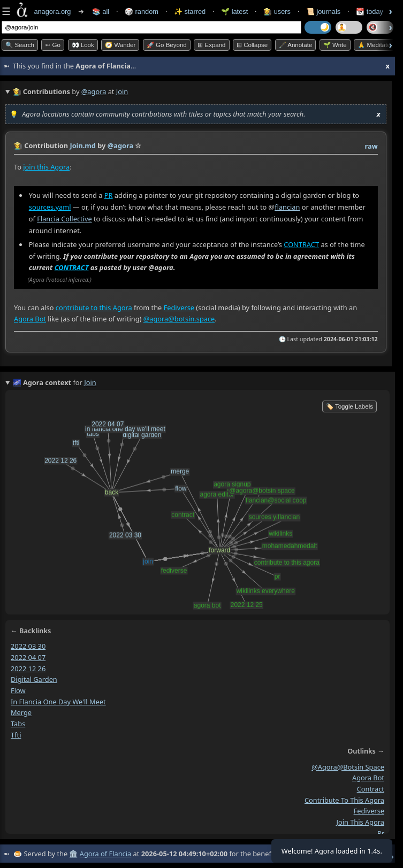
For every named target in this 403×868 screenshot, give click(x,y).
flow (18, 690)
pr (381, 833)
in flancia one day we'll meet (58, 701)
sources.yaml (50, 207)
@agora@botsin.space (179, 319)
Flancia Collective (64, 219)
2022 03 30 (28, 646)
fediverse (369, 811)
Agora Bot (30, 319)
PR (109, 195)
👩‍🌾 (18, 145)
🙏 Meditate (374, 45)
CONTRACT (301, 244)
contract (371, 788)
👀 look (83, 45)
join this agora (360, 822)
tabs (18, 724)
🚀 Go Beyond (167, 45)
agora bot (368, 778)
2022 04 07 (28, 657)
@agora (94, 91)
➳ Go (53, 45)
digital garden (34, 679)
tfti (16, 734)
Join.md (83, 145)
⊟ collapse (252, 45)
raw (371, 146)
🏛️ (73, 854)
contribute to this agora (344, 800)
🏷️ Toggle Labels (349, 406)
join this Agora (46, 167)
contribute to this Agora (94, 308)
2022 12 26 (28, 668)
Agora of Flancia (105, 854)
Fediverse (179, 308)
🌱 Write (335, 45)
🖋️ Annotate (296, 45)
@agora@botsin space (348, 766)
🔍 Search (20, 45)
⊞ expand (211, 45)
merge (21, 712)
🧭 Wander (120, 45)
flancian (287, 207)
